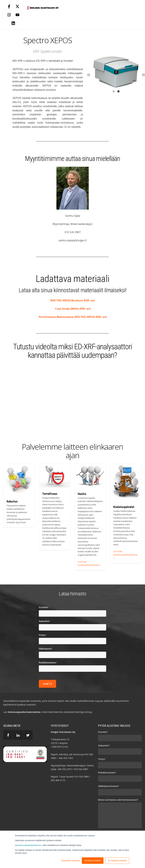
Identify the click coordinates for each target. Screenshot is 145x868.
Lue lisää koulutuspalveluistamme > (125, 555)
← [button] (89, 75)
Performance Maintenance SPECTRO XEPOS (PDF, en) (72, 317)
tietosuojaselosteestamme (30, 845)
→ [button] (143, 75)
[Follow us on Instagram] (9, 15)
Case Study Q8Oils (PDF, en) (73, 309)
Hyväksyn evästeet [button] (93, 861)
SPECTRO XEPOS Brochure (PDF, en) (72, 300)
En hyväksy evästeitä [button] (117, 861)
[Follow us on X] (17, 6)
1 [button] (113, 96)
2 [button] (118, 96)
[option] (116, 71)
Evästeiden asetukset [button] (70, 861)
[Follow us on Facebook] (9, 6)
